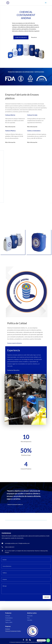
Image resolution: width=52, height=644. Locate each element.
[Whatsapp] (48, 640)
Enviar (47, 597)
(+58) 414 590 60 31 (21, 37)
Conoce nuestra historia (14, 343)
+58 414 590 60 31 (10, 547)
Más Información (10, 127)
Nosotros (34, 37)
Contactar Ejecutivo (13, 370)
